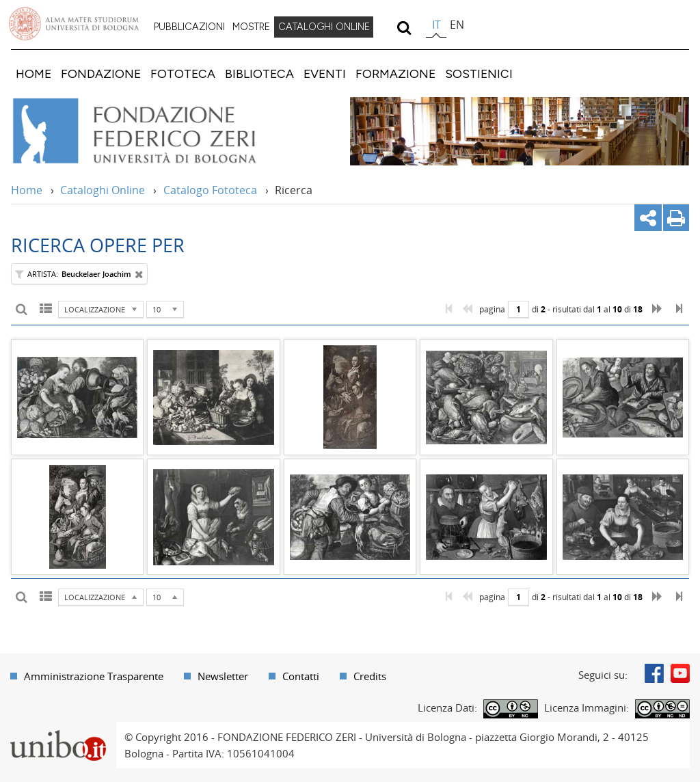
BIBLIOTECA (259, 73)
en (457, 25)
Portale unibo (58, 730)
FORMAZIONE (395, 73)
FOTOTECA (183, 73)
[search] (404, 27)
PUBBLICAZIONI (189, 27)
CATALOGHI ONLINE (324, 27)
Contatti (301, 676)
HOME (33, 73)
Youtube (680, 673)
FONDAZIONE (101, 73)
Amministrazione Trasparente (94, 676)
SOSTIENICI (479, 73)
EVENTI (325, 73)
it (436, 25)
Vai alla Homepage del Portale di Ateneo (74, 24)
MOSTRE (251, 27)
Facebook (654, 673)
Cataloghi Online (103, 190)
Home (27, 190)
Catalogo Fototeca (210, 190)
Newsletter (223, 676)
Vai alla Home (153, 131)
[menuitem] (189, 27)
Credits (370, 676)
